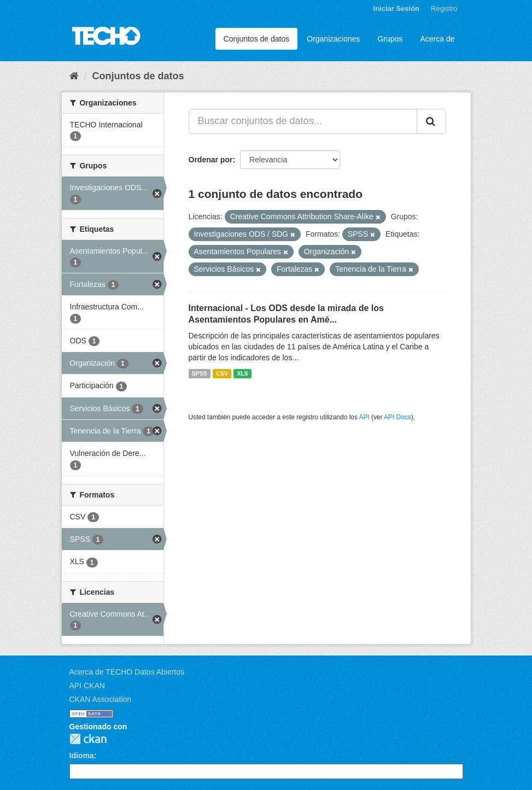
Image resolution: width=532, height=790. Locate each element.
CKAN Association (101, 699)
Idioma (82, 756)
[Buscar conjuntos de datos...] (303, 121)
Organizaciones (333, 39)
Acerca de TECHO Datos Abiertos (127, 672)
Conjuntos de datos (257, 39)
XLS (242, 373)
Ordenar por (211, 160)
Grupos (390, 39)
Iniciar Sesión (397, 8)
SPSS (200, 373)
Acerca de (437, 39)
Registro (444, 8)
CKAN (88, 739)
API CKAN (87, 686)
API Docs (397, 417)
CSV (222, 373)
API (364, 417)
